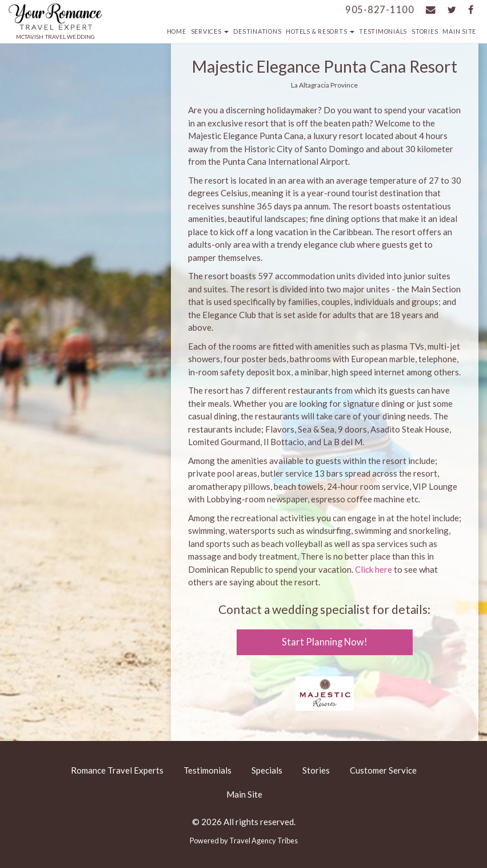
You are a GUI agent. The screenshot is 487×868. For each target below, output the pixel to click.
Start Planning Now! (325, 642)
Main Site (459, 31)
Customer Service (383, 770)
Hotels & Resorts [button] (320, 31)
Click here (374, 569)
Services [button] (210, 31)
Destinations (257, 31)
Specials (267, 770)
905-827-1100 (380, 10)
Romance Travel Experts (117, 770)
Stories (425, 31)
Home (177, 31)
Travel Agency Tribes (264, 841)
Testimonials (383, 31)
